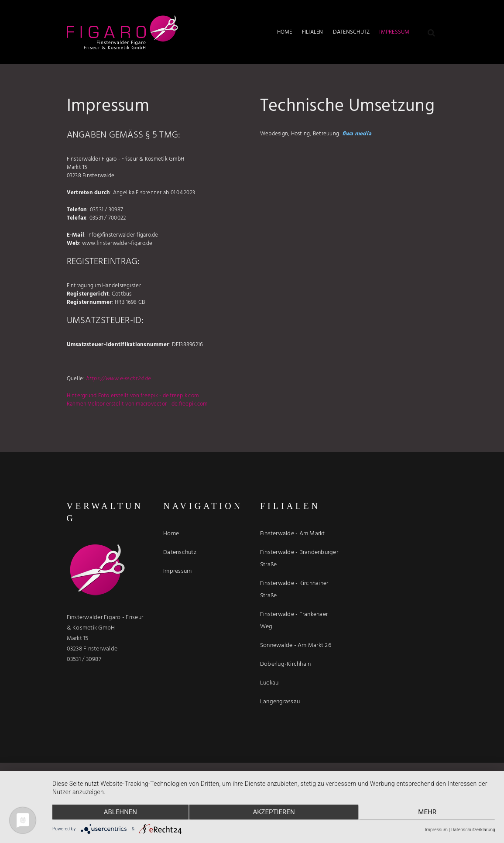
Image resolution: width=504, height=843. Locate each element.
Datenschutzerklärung (473, 830)
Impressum (436, 830)
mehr (429, 813)
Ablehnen (118, 813)
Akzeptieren (274, 813)
